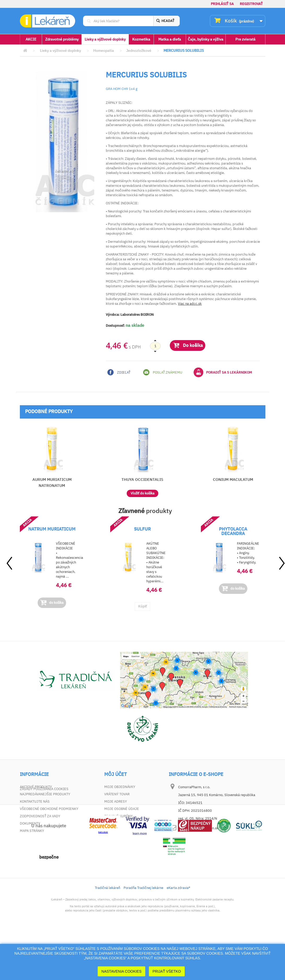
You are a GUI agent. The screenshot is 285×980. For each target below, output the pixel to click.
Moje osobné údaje (122, 809)
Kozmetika (141, 39)
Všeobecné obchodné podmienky (49, 809)
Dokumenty (30, 823)
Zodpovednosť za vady (40, 816)
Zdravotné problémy (62, 39)
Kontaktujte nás (35, 801)
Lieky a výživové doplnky (105, 39)
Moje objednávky (120, 787)
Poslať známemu (163, 372)
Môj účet (115, 774)
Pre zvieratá (245, 39)
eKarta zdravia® (178, 937)
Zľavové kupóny (118, 816)
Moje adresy (116, 801)
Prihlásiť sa (222, 4)
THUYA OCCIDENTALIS (142, 479)
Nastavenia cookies (121, 971)
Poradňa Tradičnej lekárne (143, 937)
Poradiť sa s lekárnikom (223, 372)
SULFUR (142, 529)
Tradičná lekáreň (107, 937)
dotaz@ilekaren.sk (204, 828)
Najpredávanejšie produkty (45, 794)
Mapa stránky (32, 831)
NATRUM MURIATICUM (52, 529)
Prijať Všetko (167, 971)
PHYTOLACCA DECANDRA (233, 531)
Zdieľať (119, 372)
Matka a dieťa (170, 39)
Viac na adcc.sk (190, 304)
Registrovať (251, 4)
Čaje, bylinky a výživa (206, 39)
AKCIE (31, 39)
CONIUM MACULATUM (233, 479)
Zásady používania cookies (44, 838)
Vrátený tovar (117, 794)
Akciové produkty (36, 787)
